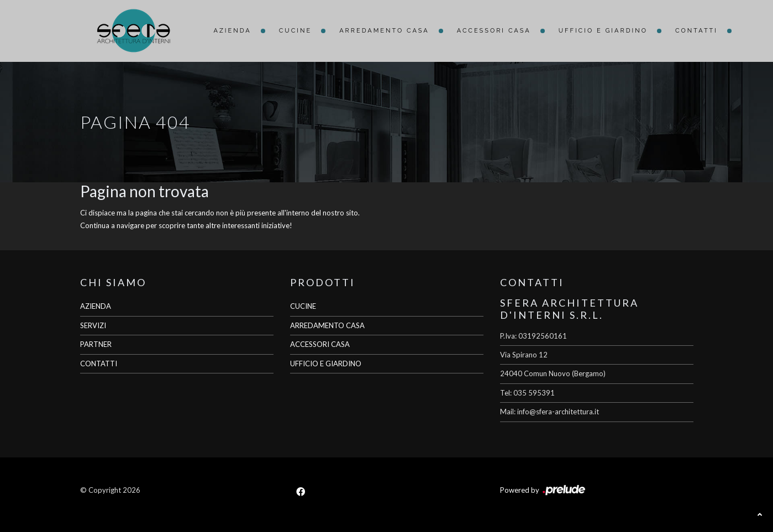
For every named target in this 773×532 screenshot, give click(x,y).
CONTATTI (99, 364)
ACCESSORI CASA (320, 344)
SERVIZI (93, 325)
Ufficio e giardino (603, 31)
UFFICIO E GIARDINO (326, 364)
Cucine (295, 31)
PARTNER (96, 344)
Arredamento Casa (384, 31)
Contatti (696, 31)
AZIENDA (96, 306)
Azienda (233, 31)
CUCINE (303, 306)
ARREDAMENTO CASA (327, 325)
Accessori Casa (494, 31)
